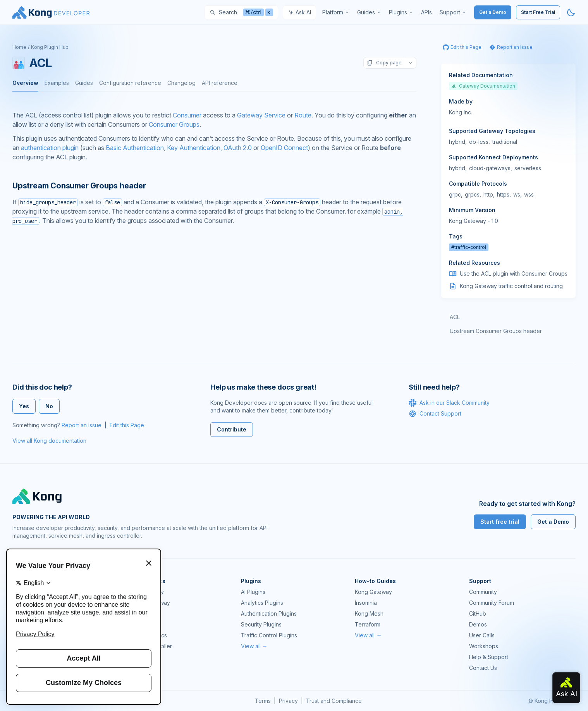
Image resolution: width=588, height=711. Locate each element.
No (49, 406)
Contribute (232, 429)
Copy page (384, 63)
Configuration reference (130, 83)
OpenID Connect (284, 148)
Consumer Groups (174, 124)
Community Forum (492, 603)
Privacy (288, 701)
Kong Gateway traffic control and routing (511, 286)
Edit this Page (127, 425)
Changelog (181, 83)
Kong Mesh (141, 613)
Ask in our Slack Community (449, 403)
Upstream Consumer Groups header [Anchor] (79, 186)
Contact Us (483, 668)
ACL (455, 317)
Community (483, 592)
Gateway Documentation (483, 86)
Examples (57, 83)
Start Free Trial (538, 12)
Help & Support (489, 657)
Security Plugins (261, 624)
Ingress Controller (149, 646)
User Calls (482, 635)
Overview (25, 83)
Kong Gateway (145, 592)
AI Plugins (253, 592)
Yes (24, 406)
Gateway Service (261, 115)
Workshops (484, 646)
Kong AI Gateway (148, 603)
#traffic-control (469, 247)
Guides (84, 83)
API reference (220, 83)
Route (303, 115)
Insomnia (138, 624)
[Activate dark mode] (571, 12)
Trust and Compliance (334, 701)
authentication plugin (50, 148)
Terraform (368, 624)
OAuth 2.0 (238, 148)
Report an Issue (82, 425)
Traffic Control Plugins (269, 635)
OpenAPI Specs (147, 635)
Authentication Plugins (269, 613)
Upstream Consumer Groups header (496, 331)
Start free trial (500, 522)
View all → (254, 646)
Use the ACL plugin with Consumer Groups (514, 274)
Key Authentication (194, 148)
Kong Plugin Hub (50, 47)
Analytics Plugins (262, 603)
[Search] (241, 12)
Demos (478, 624)
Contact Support (435, 414)
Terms (263, 701)
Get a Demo (493, 12)
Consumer (187, 115)
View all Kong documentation (49, 441)
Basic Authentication (135, 148)
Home (19, 47)
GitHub (478, 613)
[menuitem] (336, 12)
